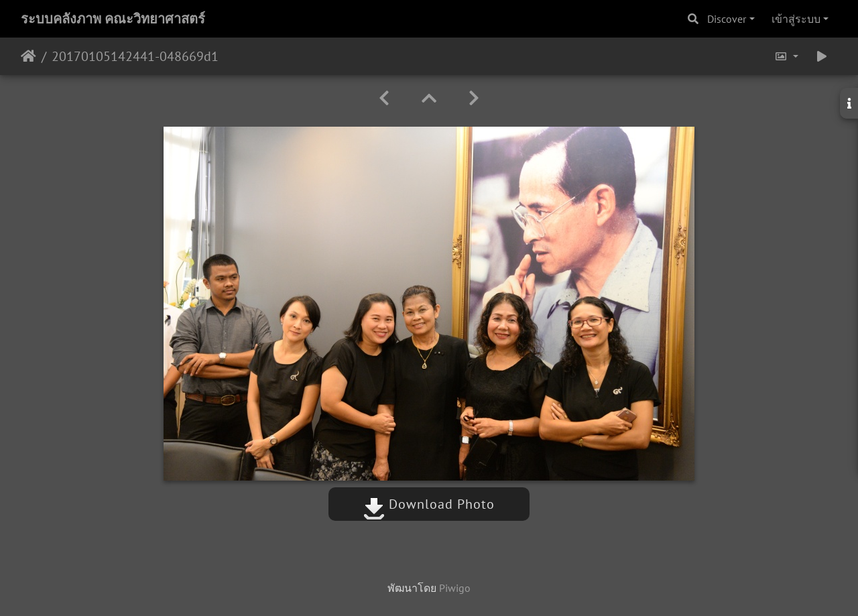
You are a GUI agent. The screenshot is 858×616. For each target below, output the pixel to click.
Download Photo (429, 504)
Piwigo (455, 588)
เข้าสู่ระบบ (796, 19)
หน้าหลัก (28, 56)
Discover (727, 19)
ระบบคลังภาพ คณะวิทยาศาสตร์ (113, 19)
